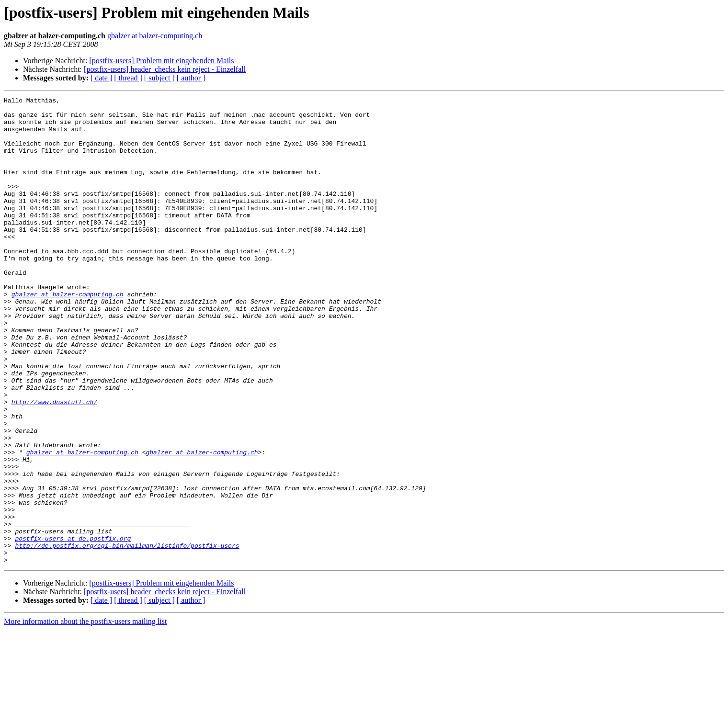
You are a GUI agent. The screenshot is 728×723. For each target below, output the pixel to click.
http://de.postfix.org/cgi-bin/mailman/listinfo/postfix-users (127, 636)
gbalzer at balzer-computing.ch (155, 36)
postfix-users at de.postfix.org (73, 627)
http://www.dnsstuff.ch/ (54, 463)
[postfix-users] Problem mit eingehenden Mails (161, 61)
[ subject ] (159, 78)
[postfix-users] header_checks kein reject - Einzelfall (165, 69)
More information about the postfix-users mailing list (85, 715)
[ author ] (191, 78)
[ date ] (101, 78)
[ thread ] (128, 78)
